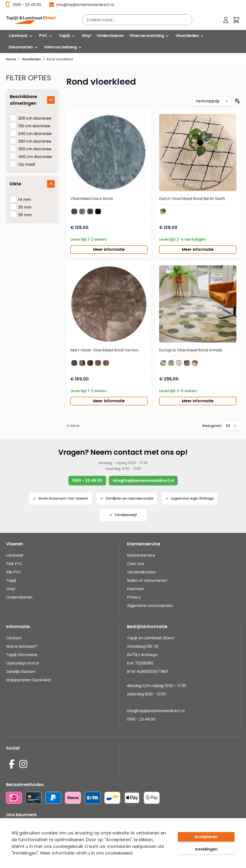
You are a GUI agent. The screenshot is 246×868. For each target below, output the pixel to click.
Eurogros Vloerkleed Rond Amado (191, 350)
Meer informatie (109, 249)
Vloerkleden (31, 59)
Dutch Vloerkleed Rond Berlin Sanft (192, 199)
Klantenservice (141, 555)
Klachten (135, 589)
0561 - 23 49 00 (27, 5)
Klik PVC (14, 572)
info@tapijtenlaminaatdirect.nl (85, 5)
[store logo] (31, 20)
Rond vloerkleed (60, 59)
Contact (14, 638)
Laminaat (15, 555)
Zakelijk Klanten (21, 672)
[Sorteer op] (212, 101)
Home (11, 59)
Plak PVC (14, 564)
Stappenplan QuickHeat (29, 680)
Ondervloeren (19, 597)
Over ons (135, 564)
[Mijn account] (226, 20)
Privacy (134, 597)
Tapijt (11, 580)
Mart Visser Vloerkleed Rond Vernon (104, 350)
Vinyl (10, 589)
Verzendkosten (141, 572)
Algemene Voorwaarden (150, 606)
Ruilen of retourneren (147, 580)
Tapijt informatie (22, 655)
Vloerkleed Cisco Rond (91, 199)
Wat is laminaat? (22, 646)
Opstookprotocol (22, 663)
